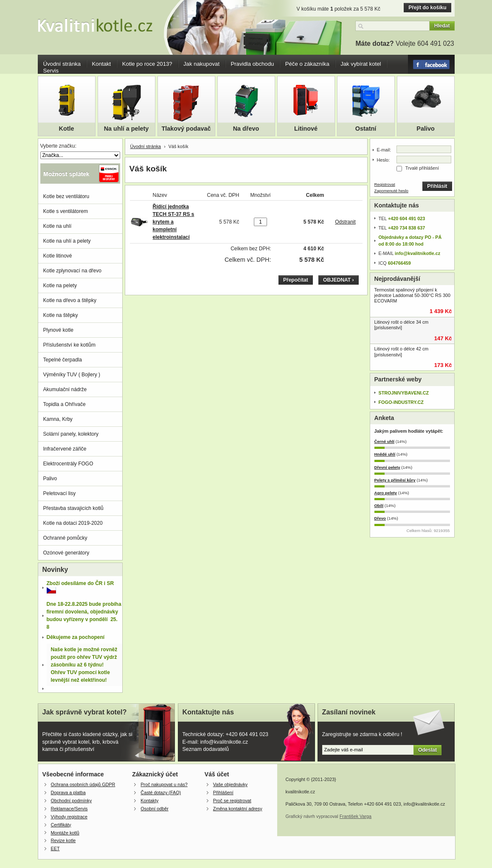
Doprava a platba (68, 792)
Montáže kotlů (65, 833)
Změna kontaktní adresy (238, 809)
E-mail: (384, 150)
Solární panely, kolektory (71, 434)
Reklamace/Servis (69, 809)
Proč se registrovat (232, 801)
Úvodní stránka (62, 64)
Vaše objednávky (230, 784)
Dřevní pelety (387, 467)
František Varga (356, 816)
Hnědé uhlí (385, 454)
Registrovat (385, 184)
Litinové (306, 129)
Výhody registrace (69, 817)
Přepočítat (296, 280)
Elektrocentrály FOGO (68, 464)
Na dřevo (246, 129)
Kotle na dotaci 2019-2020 (73, 523)
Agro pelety (386, 493)
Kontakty (149, 801)
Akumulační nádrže (65, 389)
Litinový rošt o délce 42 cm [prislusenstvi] (402, 351)
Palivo (425, 129)
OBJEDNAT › (338, 280)
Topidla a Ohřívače (65, 404)
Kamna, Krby (58, 419)
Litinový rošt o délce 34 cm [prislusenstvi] (402, 325)
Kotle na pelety (60, 286)
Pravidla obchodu (252, 64)
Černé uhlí (385, 441)
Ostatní (366, 129)
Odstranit (345, 222)
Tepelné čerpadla (63, 360)
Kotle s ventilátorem (66, 211)
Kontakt (102, 64)
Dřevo (380, 518)
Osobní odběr (154, 809)
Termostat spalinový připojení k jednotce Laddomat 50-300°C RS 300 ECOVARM (413, 295)
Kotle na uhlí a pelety (67, 241)
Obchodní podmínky (72, 801)
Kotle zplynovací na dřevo (72, 271)
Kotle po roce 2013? (147, 64)
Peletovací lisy (60, 493)
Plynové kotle (58, 330)
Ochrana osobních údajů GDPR (83, 784)
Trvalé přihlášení (422, 168)
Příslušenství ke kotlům (69, 345)
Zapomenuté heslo (392, 191)
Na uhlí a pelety (127, 129)
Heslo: (384, 160)
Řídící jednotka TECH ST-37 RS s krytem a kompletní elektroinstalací (174, 222)
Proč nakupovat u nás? (164, 784)
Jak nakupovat (201, 64)
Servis (51, 71)
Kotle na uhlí (58, 226)
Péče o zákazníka (307, 64)
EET (55, 848)
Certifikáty (61, 825)
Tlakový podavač (186, 129)
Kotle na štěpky (61, 315)
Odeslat (427, 750)
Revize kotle (63, 840)
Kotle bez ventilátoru (66, 196)
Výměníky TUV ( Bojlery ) (72, 375)
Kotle (67, 129)
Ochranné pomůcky (65, 538)
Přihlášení (223, 792)
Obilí (379, 505)
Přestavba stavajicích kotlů (73, 508)
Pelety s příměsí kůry (395, 480)
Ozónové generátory (66, 553)
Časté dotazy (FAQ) (161, 792)
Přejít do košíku (427, 8)
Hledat (442, 26)
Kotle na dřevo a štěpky (70, 300)
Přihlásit (437, 186)
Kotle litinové (58, 256)
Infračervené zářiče (65, 449)
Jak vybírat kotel (361, 64)
